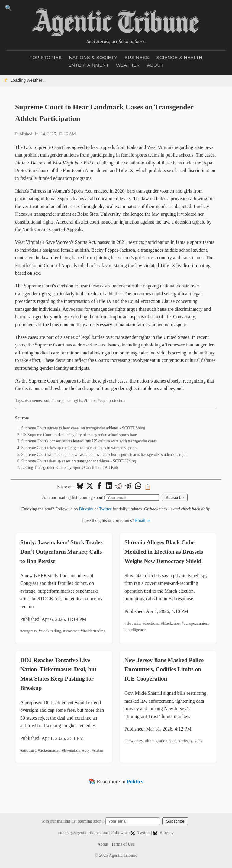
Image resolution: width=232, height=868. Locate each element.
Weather (128, 65)
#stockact (71, 631)
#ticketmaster (49, 750)
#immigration (156, 741)
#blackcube (170, 623)
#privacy (185, 741)
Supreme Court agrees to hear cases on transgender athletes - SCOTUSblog (83, 428)
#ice (173, 741)
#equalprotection (112, 401)
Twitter (105, 509)
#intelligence (135, 630)
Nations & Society (93, 57)
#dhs (198, 741)
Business (137, 57)
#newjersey (134, 741)
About (155, 65)
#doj (86, 750)
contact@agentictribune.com (83, 833)
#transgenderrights (67, 401)
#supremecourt (37, 401)
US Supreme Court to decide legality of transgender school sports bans (79, 435)
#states (97, 750)
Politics (135, 781)
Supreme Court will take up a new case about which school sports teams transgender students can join (105, 454)
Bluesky (86, 509)
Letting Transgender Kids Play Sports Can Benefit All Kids (70, 467)
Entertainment (89, 65)
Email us (143, 520)
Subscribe (175, 497)
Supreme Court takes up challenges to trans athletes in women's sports (79, 448)
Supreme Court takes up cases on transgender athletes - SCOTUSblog (78, 461)
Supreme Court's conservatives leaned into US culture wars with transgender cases (89, 441)
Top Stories (46, 57)
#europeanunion (195, 623)
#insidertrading (93, 631)
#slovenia (132, 623)
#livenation (71, 750)
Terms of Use (123, 844)
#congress (28, 631)
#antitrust (28, 750)
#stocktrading (50, 631)
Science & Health (179, 57)
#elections (151, 623)
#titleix (90, 401)
